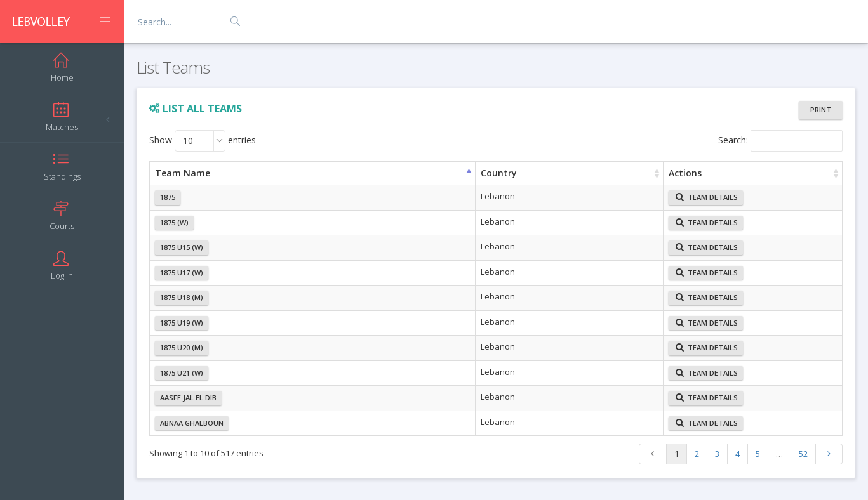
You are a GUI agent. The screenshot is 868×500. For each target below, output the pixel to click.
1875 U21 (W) (182, 373)
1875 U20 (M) (182, 347)
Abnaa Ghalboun (192, 423)
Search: (780, 141)
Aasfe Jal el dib (188, 398)
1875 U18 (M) (182, 297)
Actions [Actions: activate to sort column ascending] (685, 173)
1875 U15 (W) (182, 247)
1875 (168, 197)
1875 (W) (174, 222)
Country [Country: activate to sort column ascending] (499, 173)
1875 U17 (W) (182, 273)
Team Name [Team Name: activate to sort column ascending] (183, 173)
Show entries (203, 141)
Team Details (707, 197)
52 (803, 454)
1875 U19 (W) (182, 323)
